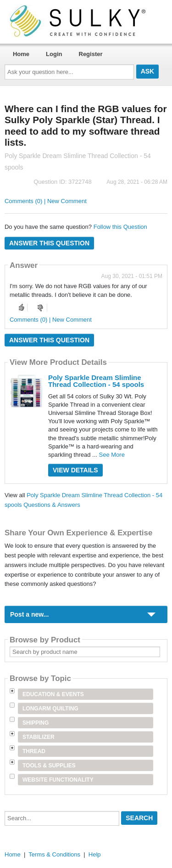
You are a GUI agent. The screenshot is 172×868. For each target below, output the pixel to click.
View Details (75, 470)
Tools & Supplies (49, 766)
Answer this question (49, 243)
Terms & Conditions (54, 854)
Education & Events (53, 694)
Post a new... (29, 614)
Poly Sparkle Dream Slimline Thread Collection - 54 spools (96, 381)
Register (91, 54)
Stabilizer (39, 737)
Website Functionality (58, 780)
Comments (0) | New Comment (46, 201)
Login (54, 54)
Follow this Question (120, 227)
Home (21, 54)
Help (95, 854)
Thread (34, 751)
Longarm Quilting (50, 709)
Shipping (36, 723)
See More (112, 455)
